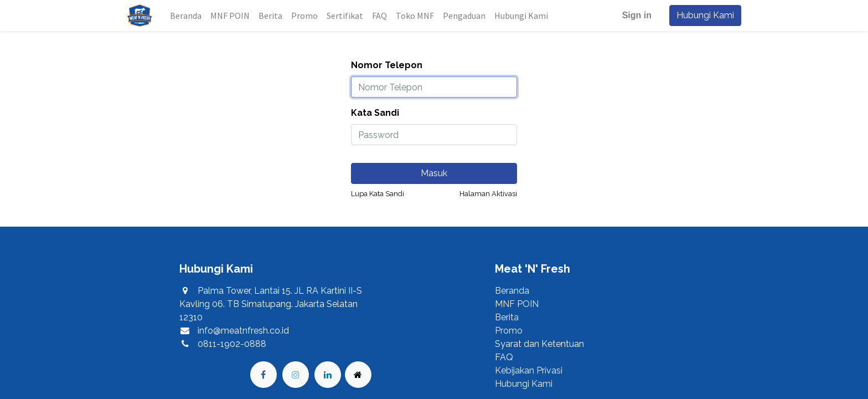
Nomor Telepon (387, 65)
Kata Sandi (375, 113)
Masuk (434, 173)
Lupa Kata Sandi (378, 194)
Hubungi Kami (705, 15)
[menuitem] (186, 16)
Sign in (637, 15)
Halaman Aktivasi (488, 194)
